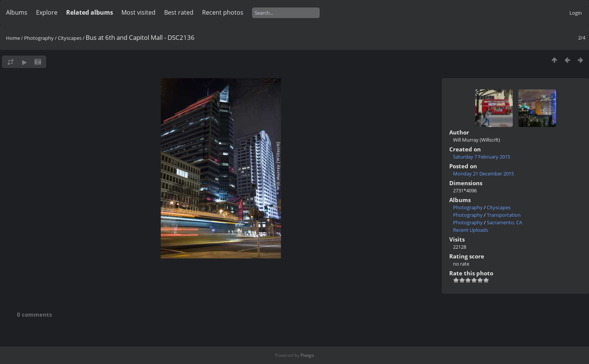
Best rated (179, 12)
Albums (17, 12)
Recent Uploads (470, 230)
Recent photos (223, 12)
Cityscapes (70, 38)
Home (13, 38)
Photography (39, 38)
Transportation (504, 215)
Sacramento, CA (504, 222)
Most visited (138, 12)
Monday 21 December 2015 (483, 174)
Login (576, 13)
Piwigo (307, 355)
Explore (47, 12)
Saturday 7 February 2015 (482, 157)
